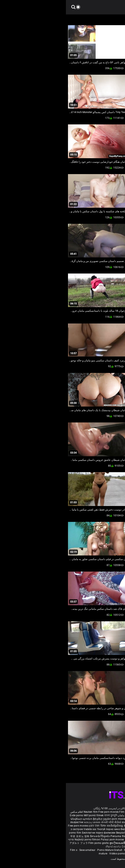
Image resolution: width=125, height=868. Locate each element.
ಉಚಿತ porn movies (67, 822)
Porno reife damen (110, 812)
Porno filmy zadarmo (83, 833)
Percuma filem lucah (57, 836)
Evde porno (11, 815)
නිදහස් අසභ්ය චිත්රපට (53, 847)
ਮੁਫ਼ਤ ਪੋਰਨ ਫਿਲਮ (32, 826)
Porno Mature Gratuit (44, 850)
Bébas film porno (76, 847)
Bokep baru (65, 840)
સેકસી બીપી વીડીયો (45, 822)
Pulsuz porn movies (47, 840)
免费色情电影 (66, 826)
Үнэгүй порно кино (43, 829)
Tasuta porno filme (84, 840)
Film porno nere (63, 812)
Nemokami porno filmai (99, 829)
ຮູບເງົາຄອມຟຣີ (52, 843)
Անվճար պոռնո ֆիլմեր (21, 819)
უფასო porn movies (49, 819)
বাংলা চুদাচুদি (45, 815)
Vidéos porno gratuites (57, 854)
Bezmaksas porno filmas (70, 829)
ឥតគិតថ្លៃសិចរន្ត (49, 826)
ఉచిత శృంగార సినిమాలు (108, 822)
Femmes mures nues (70, 850)
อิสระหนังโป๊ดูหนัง (34, 836)
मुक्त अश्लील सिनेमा (90, 843)
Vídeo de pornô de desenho (91, 815)
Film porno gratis (33, 843)
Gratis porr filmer (71, 819)
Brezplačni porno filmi (109, 833)
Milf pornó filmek (28, 815)
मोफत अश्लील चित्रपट (112, 826)
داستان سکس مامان (63, 815)
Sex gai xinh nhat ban (85, 812)
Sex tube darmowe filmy (107, 836)
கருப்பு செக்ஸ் (26, 822)
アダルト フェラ (13, 843)
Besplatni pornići (60, 833)
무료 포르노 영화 (14, 836)
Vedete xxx (24, 829)
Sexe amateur (21, 850)
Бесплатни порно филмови (33, 833)
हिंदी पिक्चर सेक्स (87, 822)
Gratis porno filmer (81, 836)
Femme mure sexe (95, 850)
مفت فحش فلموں (92, 826)
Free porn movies (43, 812)
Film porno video (82, 854)
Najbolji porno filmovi (21, 840)
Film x (8, 850)
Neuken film (25, 812)
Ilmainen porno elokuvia (96, 819)
